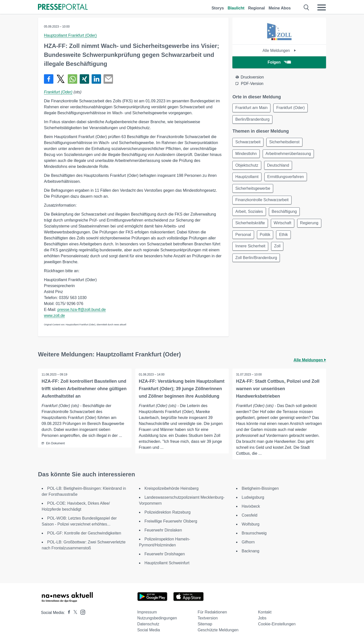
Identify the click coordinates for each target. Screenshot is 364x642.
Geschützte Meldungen (218, 630)
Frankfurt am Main (252, 108)
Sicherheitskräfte (250, 226)
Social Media (149, 630)
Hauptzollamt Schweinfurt (167, 563)
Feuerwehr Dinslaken (163, 530)
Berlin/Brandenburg (253, 120)
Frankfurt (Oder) (58, 92)
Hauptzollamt (247, 179)
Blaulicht (236, 8)
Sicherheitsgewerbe (253, 191)
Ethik (313, 238)
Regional (256, 8)
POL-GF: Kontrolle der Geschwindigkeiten (84, 533)
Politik (294, 238)
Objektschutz (247, 167)
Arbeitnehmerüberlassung (289, 155)
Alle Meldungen (279, 51)
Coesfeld (249, 515)
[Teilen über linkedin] (96, 79)
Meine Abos (280, 8)
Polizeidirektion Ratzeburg (168, 512)
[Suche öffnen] (307, 7)
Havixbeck (251, 506)
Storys (218, 8)
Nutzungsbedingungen (157, 618)
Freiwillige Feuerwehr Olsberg (171, 521)
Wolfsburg (251, 524)
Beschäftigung (285, 214)
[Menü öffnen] (322, 7)
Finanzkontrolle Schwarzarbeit (262, 203)
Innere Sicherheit (251, 250)
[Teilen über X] (61, 79)
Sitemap (205, 624)
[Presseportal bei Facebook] (68, 613)
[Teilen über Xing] (84, 79)
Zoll (278, 250)
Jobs (262, 618)
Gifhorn (248, 542)
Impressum (147, 612)
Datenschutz (148, 624)
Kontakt (265, 612)
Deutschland (279, 167)
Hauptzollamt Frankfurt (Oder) (70, 35)
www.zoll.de (54, 316)
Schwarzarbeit (248, 143)
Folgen (279, 62)
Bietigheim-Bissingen (260, 488)
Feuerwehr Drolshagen (165, 554)
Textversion (208, 618)
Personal (271, 238)
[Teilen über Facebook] (49, 79)
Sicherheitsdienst (286, 143)
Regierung (245, 238)
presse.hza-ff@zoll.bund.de (82, 310)
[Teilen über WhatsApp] (73, 79)
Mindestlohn (246, 155)
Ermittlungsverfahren (287, 179)
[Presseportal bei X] (74, 613)
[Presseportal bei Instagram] (81, 612)
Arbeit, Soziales (249, 214)
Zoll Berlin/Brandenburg (256, 262)
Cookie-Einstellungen (277, 624)
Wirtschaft (283, 226)
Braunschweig (254, 533)
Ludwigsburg (253, 497)
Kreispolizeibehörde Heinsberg (172, 488)
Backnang (250, 551)
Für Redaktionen (212, 612)
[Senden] (108, 79)
